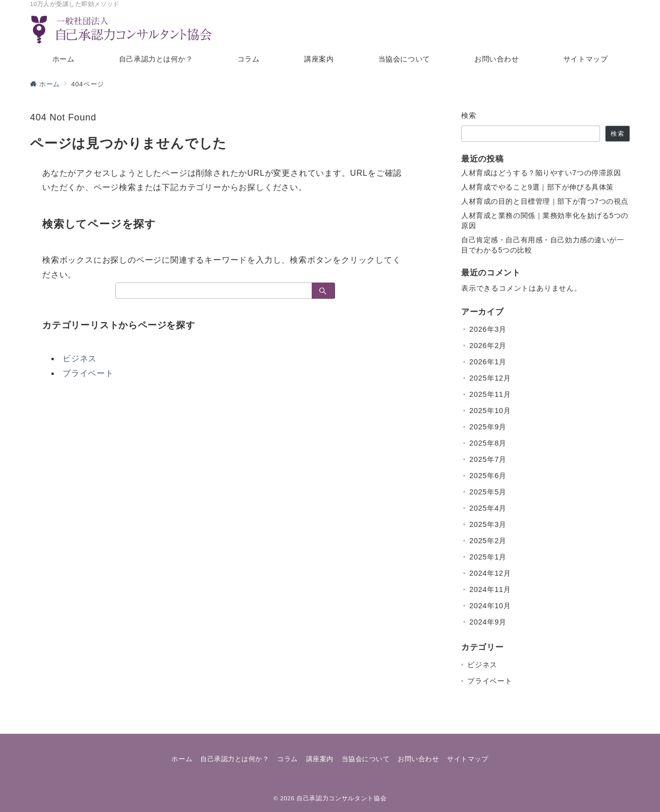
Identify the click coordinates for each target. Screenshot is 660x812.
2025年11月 (490, 394)
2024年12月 (490, 573)
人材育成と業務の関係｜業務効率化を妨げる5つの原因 (545, 221)
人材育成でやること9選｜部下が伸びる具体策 (537, 187)
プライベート (88, 373)
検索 (469, 115)
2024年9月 (488, 622)
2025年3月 (488, 524)
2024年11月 (490, 589)
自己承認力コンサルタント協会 (341, 798)
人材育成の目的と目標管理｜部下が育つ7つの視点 (545, 201)
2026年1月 (488, 362)
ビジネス (80, 358)
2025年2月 (488, 541)
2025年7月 (488, 459)
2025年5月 (488, 492)
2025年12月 (490, 378)
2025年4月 (488, 508)
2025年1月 (488, 557)
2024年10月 (490, 606)
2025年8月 (488, 443)
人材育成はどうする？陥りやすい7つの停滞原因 (541, 173)
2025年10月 (490, 411)
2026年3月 (488, 329)
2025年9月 (488, 427)
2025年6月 (488, 476)
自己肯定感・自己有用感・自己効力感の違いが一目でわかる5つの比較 (543, 245)
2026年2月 (488, 346)
